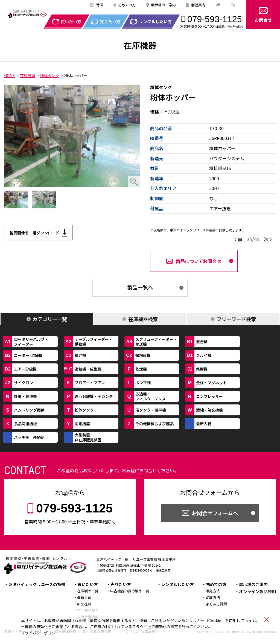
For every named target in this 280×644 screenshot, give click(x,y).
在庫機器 (28, 75)
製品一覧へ (140, 287)
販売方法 (213, 591)
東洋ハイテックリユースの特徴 (37, 584)
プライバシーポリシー (40, 633)
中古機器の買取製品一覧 (130, 591)
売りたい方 (121, 584)
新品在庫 (84, 604)
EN (233, 5)
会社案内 (198, 5)
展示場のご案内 (163, 5)
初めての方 (127, 5)
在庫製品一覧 (88, 591)
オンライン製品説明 (257, 591)
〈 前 (237, 239)
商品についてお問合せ (199, 261)
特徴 (100, 5)
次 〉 (269, 239)
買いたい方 (88, 584)
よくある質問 (216, 604)
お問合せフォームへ (215, 513)
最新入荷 (84, 597)
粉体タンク (50, 75)
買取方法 (213, 597)
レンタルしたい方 (177, 584)
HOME (10, 75)
